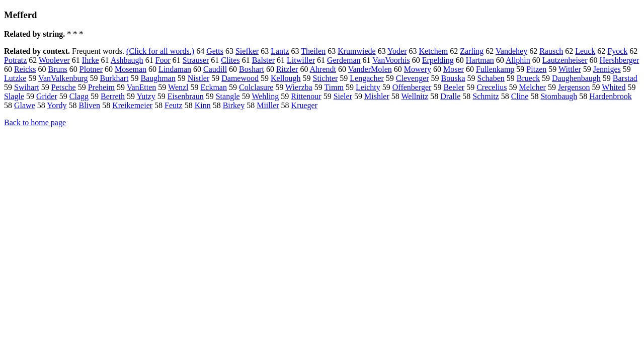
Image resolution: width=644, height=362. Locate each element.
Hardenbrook (610, 96)
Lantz (280, 51)
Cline (520, 96)
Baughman (158, 78)
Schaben (491, 78)
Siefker (247, 51)
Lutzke (15, 78)
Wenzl (178, 87)
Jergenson (574, 87)
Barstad (625, 78)
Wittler (570, 69)
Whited (614, 87)
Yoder (397, 51)
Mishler (377, 96)
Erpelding (438, 60)
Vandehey (511, 51)
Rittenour (306, 96)
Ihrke (91, 60)
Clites (230, 60)
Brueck (528, 78)
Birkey (234, 105)
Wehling (265, 96)
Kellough (286, 78)
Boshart (252, 69)
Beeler (454, 87)
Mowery (418, 69)
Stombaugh (559, 96)
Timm (334, 87)
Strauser (196, 60)
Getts (215, 51)
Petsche (64, 87)
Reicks (25, 69)
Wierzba (299, 87)
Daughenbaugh (576, 78)
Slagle (14, 96)
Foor (163, 60)
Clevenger (413, 78)
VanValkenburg (63, 78)
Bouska (453, 78)
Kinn (203, 105)
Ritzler (287, 69)
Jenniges (607, 69)
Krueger (304, 105)
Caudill (215, 69)
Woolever (54, 60)
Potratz (15, 60)
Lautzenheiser (565, 60)
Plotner (91, 69)
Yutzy (146, 96)
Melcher (533, 87)
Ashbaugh (127, 60)
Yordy (57, 105)
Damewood (240, 78)
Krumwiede (357, 51)
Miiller (268, 105)
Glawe (25, 105)
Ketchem (433, 51)
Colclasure (256, 87)
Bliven (89, 105)
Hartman (480, 60)
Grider (47, 96)
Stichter (326, 78)
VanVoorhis (391, 60)
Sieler (343, 96)
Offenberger (412, 87)
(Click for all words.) (160, 51)
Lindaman (175, 69)
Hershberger (620, 60)
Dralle (450, 96)
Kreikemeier (132, 105)
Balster (263, 60)
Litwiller (301, 60)
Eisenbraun (186, 96)
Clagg (79, 96)
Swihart (27, 87)
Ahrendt (323, 69)
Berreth (113, 96)
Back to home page (35, 122)
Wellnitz (415, 96)
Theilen (313, 51)
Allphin (518, 60)
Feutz (174, 105)
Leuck (585, 51)
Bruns (58, 69)
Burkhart (114, 78)
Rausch (551, 51)
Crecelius (492, 87)
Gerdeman (344, 60)
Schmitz (486, 96)
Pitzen (536, 69)
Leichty (368, 87)
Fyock (617, 51)
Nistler (199, 78)
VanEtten (142, 87)
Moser (454, 69)
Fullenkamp (495, 69)
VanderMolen (370, 69)
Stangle (228, 96)
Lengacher (367, 78)
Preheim (101, 87)
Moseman (131, 69)
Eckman (214, 87)
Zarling (472, 51)
